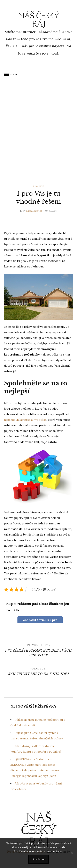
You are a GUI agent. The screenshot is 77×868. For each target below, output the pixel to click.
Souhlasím (38, 859)
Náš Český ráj (39, 20)
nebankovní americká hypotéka (25, 420)
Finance (38, 186)
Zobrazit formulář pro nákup (40, 621)
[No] (72, 853)
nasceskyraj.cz (34, 211)
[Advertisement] (38, 132)
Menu (12, 74)
